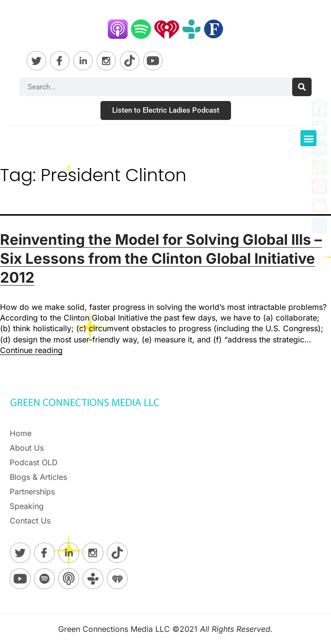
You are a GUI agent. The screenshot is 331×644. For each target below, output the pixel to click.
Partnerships (32, 491)
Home (21, 433)
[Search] (302, 87)
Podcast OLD (34, 462)
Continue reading (31, 350)
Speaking (27, 506)
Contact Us (30, 521)
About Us (27, 448)
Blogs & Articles (38, 477)
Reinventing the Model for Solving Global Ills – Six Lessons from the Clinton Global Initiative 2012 (161, 258)
